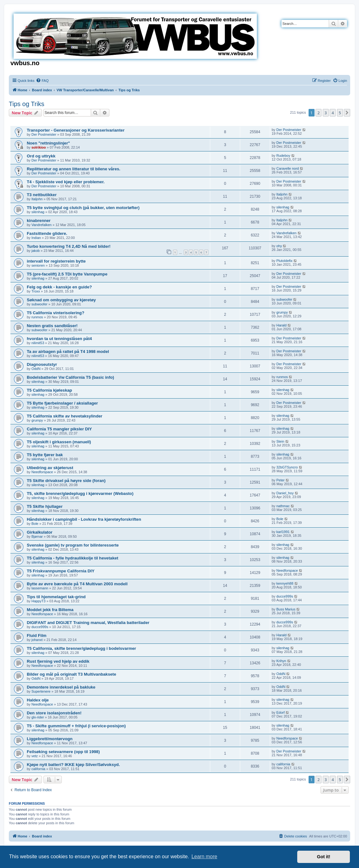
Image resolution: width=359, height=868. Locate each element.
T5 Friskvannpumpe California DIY (61, 571)
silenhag (38, 212)
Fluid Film (37, 635)
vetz (35, 756)
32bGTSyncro (287, 467)
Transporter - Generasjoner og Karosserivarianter (76, 130)
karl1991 (283, 532)
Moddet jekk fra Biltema (50, 610)
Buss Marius (286, 609)
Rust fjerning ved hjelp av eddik (58, 661)
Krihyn (281, 661)
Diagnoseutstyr (42, 364)
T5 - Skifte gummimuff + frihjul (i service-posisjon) (76, 726)
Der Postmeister (44, 134)
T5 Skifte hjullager (45, 506)
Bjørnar (37, 536)
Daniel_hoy (285, 493)
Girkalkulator (40, 532)
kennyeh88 (285, 583)
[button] (347, 113)
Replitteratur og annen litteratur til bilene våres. (74, 169)
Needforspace (42, 472)
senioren (38, 265)
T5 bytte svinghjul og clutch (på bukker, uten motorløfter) (83, 208)
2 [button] (318, 113)
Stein (280, 441)
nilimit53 (38, 343)
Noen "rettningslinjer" (48, 143)
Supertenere (41, 691)
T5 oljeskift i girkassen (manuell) (59, 442)
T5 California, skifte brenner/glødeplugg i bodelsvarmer (81, 648)
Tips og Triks (27, 104)
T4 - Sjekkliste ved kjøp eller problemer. (66, 182)
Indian (36, 238)
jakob (36, 251)
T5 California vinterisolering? (55, 313)
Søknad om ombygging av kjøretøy (61, 300)
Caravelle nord (288, 168)
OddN (36, 369)
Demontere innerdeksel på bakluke (61, 687)
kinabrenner (39, 221)
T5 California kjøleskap (49, 390)
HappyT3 (39, 601)
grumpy (282, 312)
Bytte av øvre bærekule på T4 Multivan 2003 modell (77, 584)
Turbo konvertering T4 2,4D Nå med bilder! (69, 246)
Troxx (36, 291)
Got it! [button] (324, 857)
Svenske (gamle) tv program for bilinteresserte (73, 545)
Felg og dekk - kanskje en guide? (59, 287)
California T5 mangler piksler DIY (59, 429)
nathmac (283, 506)
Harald (281, 325)
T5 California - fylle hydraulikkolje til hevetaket (72, 558)
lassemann (40, 588)
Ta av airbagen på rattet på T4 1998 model (68, 352)
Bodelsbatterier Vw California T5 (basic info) (70, 377)
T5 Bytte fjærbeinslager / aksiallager (62, 403)
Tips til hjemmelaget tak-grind (56, 597)
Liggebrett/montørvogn (50, 739)
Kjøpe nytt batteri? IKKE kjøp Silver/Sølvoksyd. (73, 765)
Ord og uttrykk (41, 156)
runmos (37, 317)
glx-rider (38, 717)
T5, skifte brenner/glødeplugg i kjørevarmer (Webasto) (80, 494)
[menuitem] (42, 81)
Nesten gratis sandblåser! (52, 326)
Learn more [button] (204, 857)
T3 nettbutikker (42, 195)
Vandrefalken (42, 225)
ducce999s (285, 596)
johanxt (37, 640)
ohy (279, 246)
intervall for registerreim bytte (56, 261)
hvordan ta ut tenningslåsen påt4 (59, 339)
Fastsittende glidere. (47, 233)
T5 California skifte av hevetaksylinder (65, 416)
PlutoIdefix (284, 261)
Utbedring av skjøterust (50, 468)
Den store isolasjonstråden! (54, 713)
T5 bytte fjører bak (45, 455)
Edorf (281, 712)
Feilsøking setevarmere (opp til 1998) (63, 752)
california (38, 769)
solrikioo (39, 147)
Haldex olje (38, 700)
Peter (281, 480)
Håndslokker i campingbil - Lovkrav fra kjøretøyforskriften (84, 519)
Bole (35, 524)
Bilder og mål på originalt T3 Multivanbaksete (72, 674)
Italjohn (37, 199)
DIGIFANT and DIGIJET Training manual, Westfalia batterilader (88, 623)
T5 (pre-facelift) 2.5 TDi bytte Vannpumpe (67, 274)
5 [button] (340, 113)
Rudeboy (283, 156)
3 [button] (326, 113)
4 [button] (333, 113)
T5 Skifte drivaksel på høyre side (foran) (66, 481)
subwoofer (40, 304)
